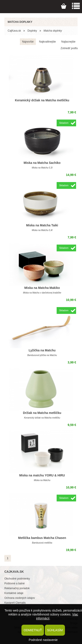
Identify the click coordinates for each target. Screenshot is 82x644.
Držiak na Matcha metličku (42, 413)
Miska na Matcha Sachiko (42, 163)
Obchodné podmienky (17, 579)
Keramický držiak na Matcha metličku (42, 100)
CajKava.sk (14, 31)
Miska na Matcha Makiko (42, 288)
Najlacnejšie (68, 42)
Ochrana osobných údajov (20, 598)
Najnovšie (28, 42)
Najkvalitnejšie (48, 42)
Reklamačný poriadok (17, 588)
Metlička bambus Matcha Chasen (42, 538)
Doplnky (32, 31)
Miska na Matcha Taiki (42, 225)
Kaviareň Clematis (15, 603)
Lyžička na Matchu (42, 350)
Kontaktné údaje (14, 593)
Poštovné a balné (15, 583)
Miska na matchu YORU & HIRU (42, 475)
